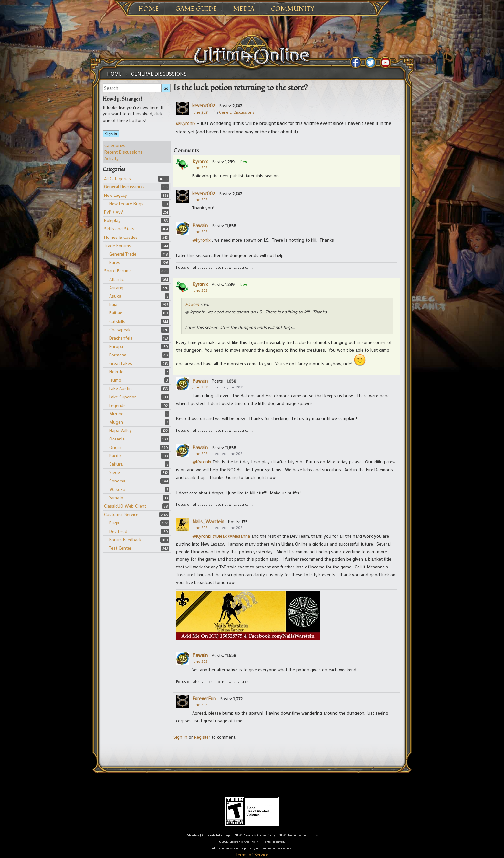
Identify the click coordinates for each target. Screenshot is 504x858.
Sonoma (117, 481)
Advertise (193, 835)
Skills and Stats (119, 229)
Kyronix (200, 161)
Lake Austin (121, 388)
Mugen (116, 422)
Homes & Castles (121, 237)
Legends (117, 405)
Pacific (115, 455)
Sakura (116, 464)
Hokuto (116, 371)
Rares (115, 262)
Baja (113, 304)
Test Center (120, 548)
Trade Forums (118, 245)
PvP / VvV (114, 212)
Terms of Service (252, 855)
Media (244, 9)
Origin (115, 447)
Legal (228, 835)
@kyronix (202, 240)
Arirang (116, 287)
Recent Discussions (123, 152)
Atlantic (116, 279)
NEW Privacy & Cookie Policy (255, 835)
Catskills (117, 321)
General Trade (123, 254)
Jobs (315, 835)
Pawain (200, 225)
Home (149, 9)
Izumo (115, 380)
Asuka (115, 296)
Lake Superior (123, 397)
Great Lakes (121, 363)
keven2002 (204, 105)
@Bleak (220, 536)
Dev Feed (118, 531)
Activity (111, 158)
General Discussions (124, 187)
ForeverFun (204, 698)
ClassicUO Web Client (125, 506)
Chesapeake (121, 329)
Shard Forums (118, 271)
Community (293, 9)
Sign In (111, 134)
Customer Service (121, 514)
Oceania (117, 439)
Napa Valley (121, 430)
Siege (115, 472)
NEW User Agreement (294, 835)
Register (202, 737)
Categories (115, 145)
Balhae (116, 313)
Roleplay (112, 220)
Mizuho (116, 413)
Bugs (114, 523)
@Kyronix (186, 123)
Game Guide (196, 9)
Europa (116, 346)
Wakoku (117, 489)
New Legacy (115, 195)
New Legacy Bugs (126, 203)
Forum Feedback (125, 540)
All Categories (117, 179)
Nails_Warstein (208, 521)
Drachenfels (121, 338)
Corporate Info (212, 835)
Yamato (116, 498)
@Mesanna (239, 536)
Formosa (118, 355)
